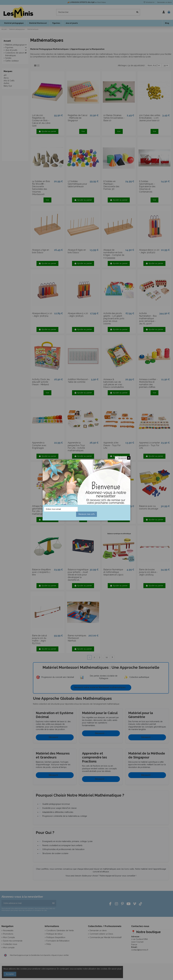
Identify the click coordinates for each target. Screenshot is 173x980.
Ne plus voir (122, 458)
